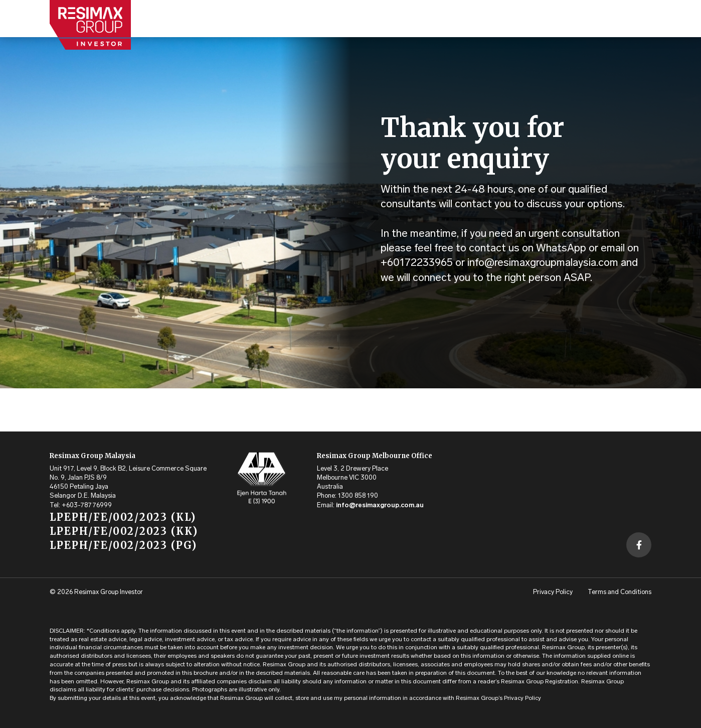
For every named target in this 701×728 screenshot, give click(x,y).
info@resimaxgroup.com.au (380, 505)
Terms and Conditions (620, 592)
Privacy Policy (553, 592)
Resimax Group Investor (109, 592)
